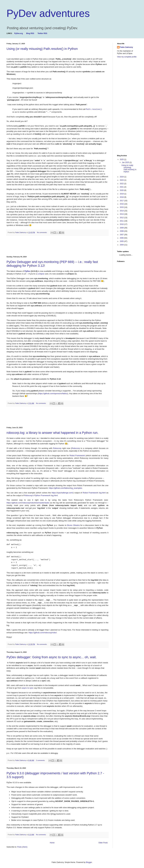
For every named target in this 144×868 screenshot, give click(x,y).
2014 (122, 211)
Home (52, 843)
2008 (122, 231)
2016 (122, 204)
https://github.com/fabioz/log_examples (65, 488)
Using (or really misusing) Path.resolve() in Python (42, 49)
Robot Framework (77, 456)
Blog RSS (30, 33)
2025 (122, 160)
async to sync (28, 688)
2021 (122, 187)
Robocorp (57, 448)
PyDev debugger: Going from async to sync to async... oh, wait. (52, 657)
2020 (122, 190)
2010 (122, 224)
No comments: (42, 232)
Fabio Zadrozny (126, 47)
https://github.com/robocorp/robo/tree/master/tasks (28, 503)
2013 (122, 214)
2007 (122, 235)
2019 (122, 194)
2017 (122, 201)
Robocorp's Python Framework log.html (41, 495)
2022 (122, 184)
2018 (122, 197)
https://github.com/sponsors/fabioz (53, 393)
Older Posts (103, 843)
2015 (122, 207)
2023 (122, 180)
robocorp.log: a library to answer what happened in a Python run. (52, 433)
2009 (122, 228)
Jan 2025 (126, 162)
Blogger (89, 862)
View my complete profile (127, 57)
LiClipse (41, 274)
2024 (122, 177)
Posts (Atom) (22, 847)
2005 (122, 241)
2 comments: (41, 760)
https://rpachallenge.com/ (62, 493)
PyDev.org (18, 33)
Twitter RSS (42, 33)
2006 (122, 238)
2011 (122, 221)
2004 (122, 245)
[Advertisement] (59, 246)
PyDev (28, 271)
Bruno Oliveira (73, 525)
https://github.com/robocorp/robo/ (43, 633)
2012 (122, 218)
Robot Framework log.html (94, 493)
